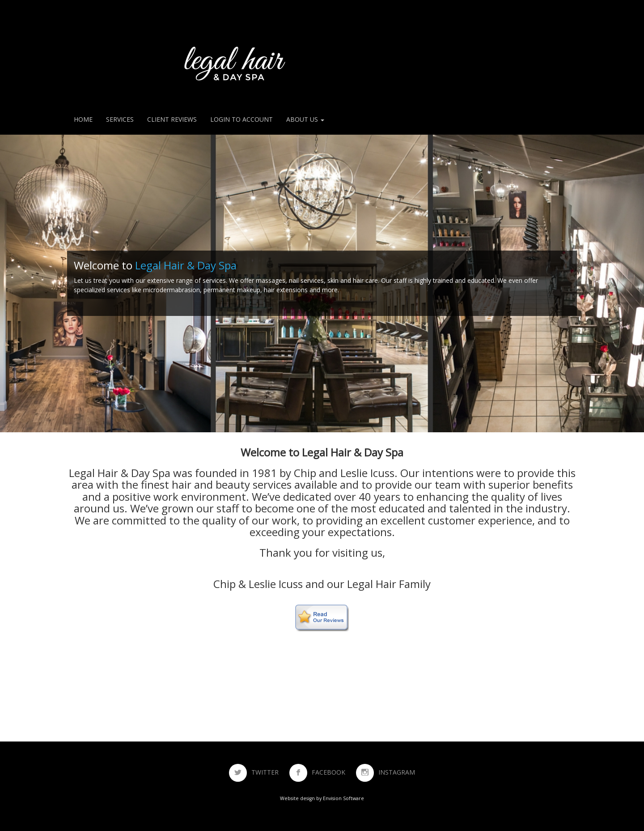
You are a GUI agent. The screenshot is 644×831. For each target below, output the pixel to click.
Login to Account (241, 119)
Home (83, 119)
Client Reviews (172, 119)
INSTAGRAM (397, 772)
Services (120, 119)
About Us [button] (305, 119)
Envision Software (343, 798)
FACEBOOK (333, 772)
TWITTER (269, 772)
